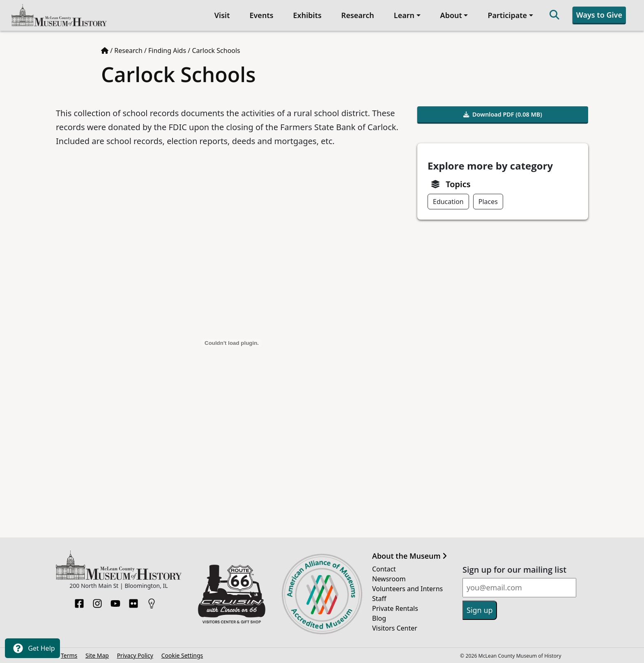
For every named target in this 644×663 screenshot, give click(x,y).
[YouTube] (115, 601)
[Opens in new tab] (232, 593)
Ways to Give (599, 15)
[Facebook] (79, 601)
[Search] (554, 15)
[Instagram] (97, 601)
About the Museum (409, 556)
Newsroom (389, 579)
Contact (384, 569)
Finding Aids (167, 50)
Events (261, 15)
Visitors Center (395, 628)
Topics (458, 184)
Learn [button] (404, 15)
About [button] (451, 15)
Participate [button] (507, 15)
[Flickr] (133, 601)
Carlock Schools (216, 50)
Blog (379, 618)
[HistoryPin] (152, 601)
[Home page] (105, 50)
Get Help (32, 648)
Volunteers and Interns (407, 589)
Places (488, 202)
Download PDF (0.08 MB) (503, 114)
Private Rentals (395, 608)
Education (448, 202)
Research (358, 15)
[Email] (519, 588)
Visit (222, 15)
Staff (379, 599)
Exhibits (307, 15)
